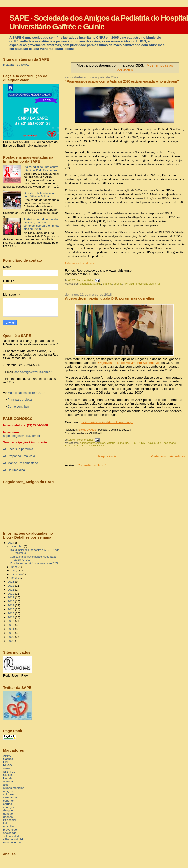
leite (6, 823)
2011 (11, 629)
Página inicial (108, 456)
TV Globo (91, 446)
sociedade (170, 443)
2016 (11, 609)
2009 (11, 637)
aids (99, 284)
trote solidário (12, 842)
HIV (125, 284)
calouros (9, 794)
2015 (11, 613)
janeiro (16, 578)
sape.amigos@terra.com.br (33, 372)
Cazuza (8, 759)
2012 (11, 625)
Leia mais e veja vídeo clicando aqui (107, 422)
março (15, 570)
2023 (11, 582)
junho (15, 567)
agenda (8, 781)
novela (152, 443)
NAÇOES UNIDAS (136, 443)
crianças (108, 284)
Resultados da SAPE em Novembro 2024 (34, 563)
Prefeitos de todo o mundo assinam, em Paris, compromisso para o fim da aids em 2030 (41, 224)
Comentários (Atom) (92, 465)
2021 (11, 589)
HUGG (8, 765)
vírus (158, 284)
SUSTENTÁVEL (74, 446)
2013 (11, 621)
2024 (11, 542)
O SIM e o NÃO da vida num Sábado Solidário (39, 195)
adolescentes (88, 443)
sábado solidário (14, 839)
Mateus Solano (115, 443)
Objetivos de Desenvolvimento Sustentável (129, 363)
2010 (11, 633)
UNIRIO (8, 775)
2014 (11, 617)
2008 (11, 641)
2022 (11, 585)
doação (8, 813)
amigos (8, 791)
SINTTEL (9, 772)
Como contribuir (18, 407)
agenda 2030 (88, 284)
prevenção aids (145, 284)
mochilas (9, 826)
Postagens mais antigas (168, 456)
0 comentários (85, 281)
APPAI (7, 756)
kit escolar (10, 820)
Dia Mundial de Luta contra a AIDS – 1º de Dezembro (41, 168)
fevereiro (17, 574)
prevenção (10, 830)
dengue (8, 810)
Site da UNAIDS (87, 430)
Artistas (101, 443)
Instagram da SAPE (16, 64)
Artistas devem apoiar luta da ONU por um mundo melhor (110, 298)
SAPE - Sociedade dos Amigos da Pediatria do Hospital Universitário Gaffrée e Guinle (98, 22)
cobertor (9, 801)
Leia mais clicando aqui (80, 263)
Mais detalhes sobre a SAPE (27, 393)
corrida (8, 804)
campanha (10, 797)
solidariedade (12, 836)
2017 (11, 605)
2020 (11, 593)
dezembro (17, 546)
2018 (11, 601)
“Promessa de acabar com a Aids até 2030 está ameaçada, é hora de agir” (122, 81)
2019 (11, 597)
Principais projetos (20, 400)
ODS (132, 284)
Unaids (101, 446)
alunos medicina (14, 788)
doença (118, 284)
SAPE (7, 768)
